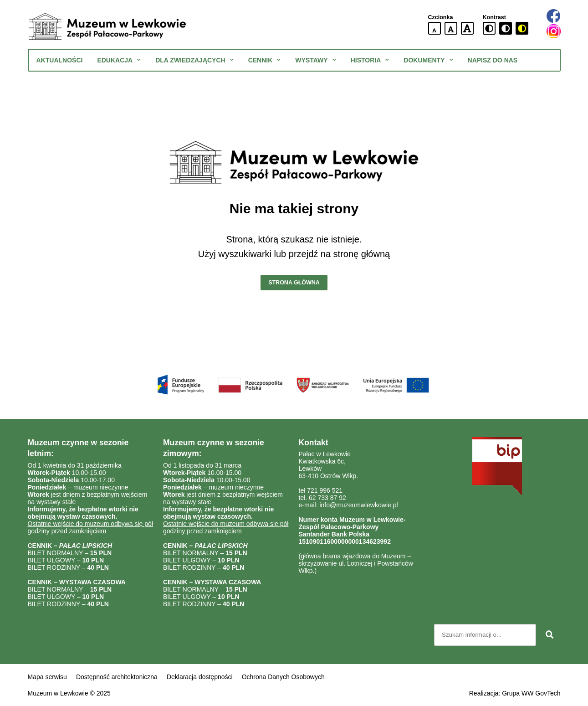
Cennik (265, 60)
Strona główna (294, 283)
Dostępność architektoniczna (117, 677)
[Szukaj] (550, 635)
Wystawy (315, 60)
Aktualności (60, 60)
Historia (370, 60)
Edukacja (119, 60)
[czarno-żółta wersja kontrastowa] (522, 28)
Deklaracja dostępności (200, 677)
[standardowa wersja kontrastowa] (489, 28)
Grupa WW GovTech (531, 693)
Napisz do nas (493, 60)
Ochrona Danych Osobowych (283, 677)
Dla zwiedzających (194, 60)
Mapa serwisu (47, 677)
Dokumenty (428, 60)
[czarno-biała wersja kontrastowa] (506, 28)
